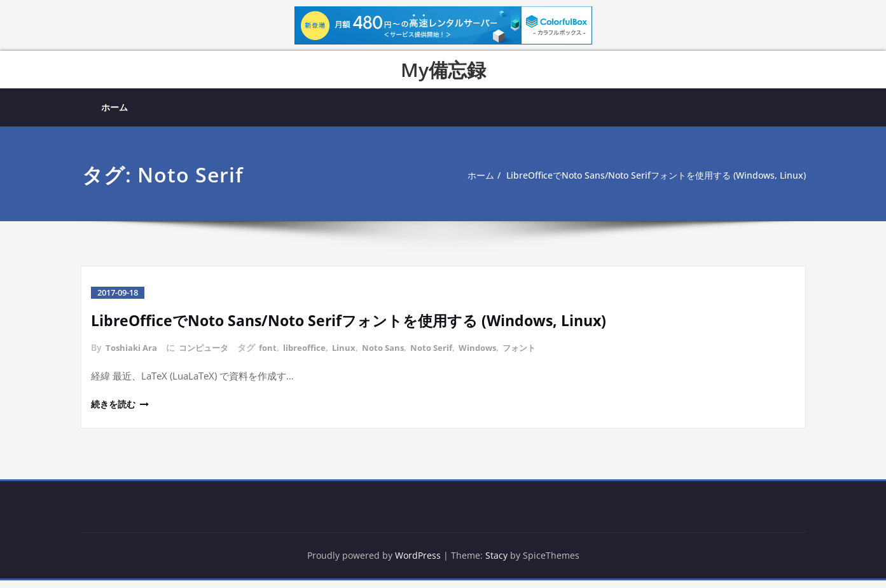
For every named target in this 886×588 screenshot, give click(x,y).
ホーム (114, 107)
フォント (539, 355)
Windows (495, 355)
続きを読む (115, 411)
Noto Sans (395, 355)
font (275, 355)
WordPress (418, 563)
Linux (354, 355)
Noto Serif (446, 355)
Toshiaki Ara (133, 355)
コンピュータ (209, 355)
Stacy (499, 563)
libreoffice (313, 355)
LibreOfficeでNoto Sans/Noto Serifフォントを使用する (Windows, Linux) (646, 191)
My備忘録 (443, 70)
